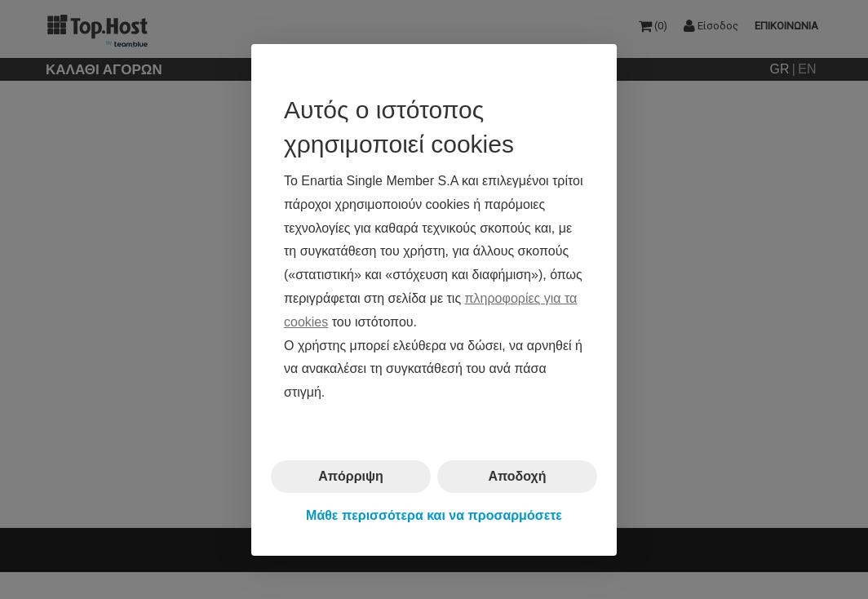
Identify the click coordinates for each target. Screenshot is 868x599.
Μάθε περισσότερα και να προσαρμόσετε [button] (434, 515)
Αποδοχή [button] (517, 476)
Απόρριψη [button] (351, 476)
